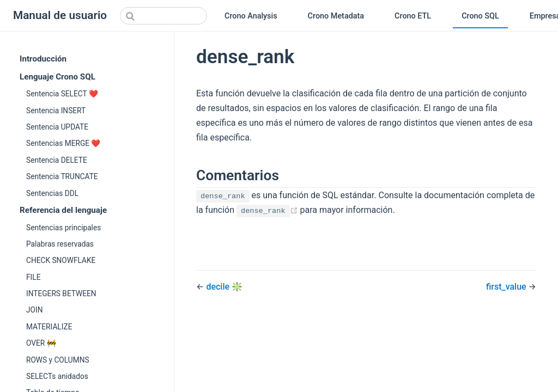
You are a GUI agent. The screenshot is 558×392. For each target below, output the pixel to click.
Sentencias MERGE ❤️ (63, 143)
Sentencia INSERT (56, 111)
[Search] (163, 16)
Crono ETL (413, 16)
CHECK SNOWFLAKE (61, 260)
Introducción (43, 59)
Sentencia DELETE (57, 160)
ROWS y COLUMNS (58, 360)
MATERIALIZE (49, 327)
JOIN (35, 310)
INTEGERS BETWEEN (61, 293)
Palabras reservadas (60, 244)
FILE (33, 277)
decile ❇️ (224, 287)
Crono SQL (480, 16)
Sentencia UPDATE (57, 127)
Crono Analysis (251, 16)
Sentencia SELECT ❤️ (62, 94)
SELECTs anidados (57, 376)
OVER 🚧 (41, 343)
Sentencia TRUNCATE (62, 176)
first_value (507, 287)
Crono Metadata (336, 16)
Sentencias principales (63, 228)
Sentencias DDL (52, 193)
